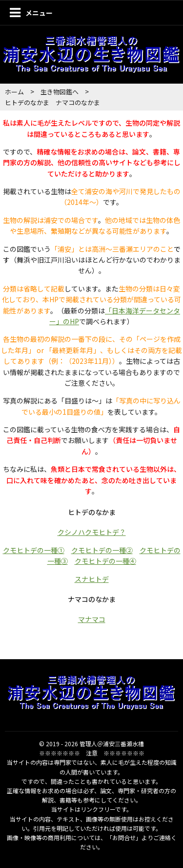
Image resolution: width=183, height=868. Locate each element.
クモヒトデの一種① (34, 550)
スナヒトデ (92, 579)
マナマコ (92, 619)
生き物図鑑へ (60, 92)
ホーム (14, 92)
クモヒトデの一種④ (105, 561)
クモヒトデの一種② (102, 550)
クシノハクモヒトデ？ (92, 532)
